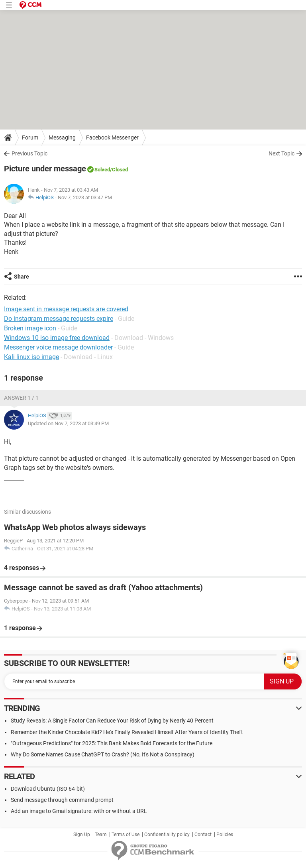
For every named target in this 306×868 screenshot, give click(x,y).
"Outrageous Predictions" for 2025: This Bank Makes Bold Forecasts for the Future (112, 743)
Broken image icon (30, 328)
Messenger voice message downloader (58, 347)
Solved (102, 170)
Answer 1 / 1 (21, 398)
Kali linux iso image (31, 357)
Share (22, 277)
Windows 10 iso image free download (57, 338)
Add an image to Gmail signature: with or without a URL (79, 811)
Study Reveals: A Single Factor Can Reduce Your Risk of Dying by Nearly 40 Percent (112, 721)
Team (101, 835)
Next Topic (281, 153)
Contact (203, 835)
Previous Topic (29, 153)
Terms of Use (126, 835)
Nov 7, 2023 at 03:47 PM (85, 197)
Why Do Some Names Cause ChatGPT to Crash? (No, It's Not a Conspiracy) (103, 754)
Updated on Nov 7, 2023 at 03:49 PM (68, 423)
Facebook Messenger (112, 137)
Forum (30, 137)
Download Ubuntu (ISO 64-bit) (48, 789)
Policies (225, 835)
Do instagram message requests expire (59, 319)
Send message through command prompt (62, 800)
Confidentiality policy (167, 835)
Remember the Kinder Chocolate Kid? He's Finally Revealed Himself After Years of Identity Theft (127, 732)
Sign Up (82, 835)
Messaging (62, 137)
